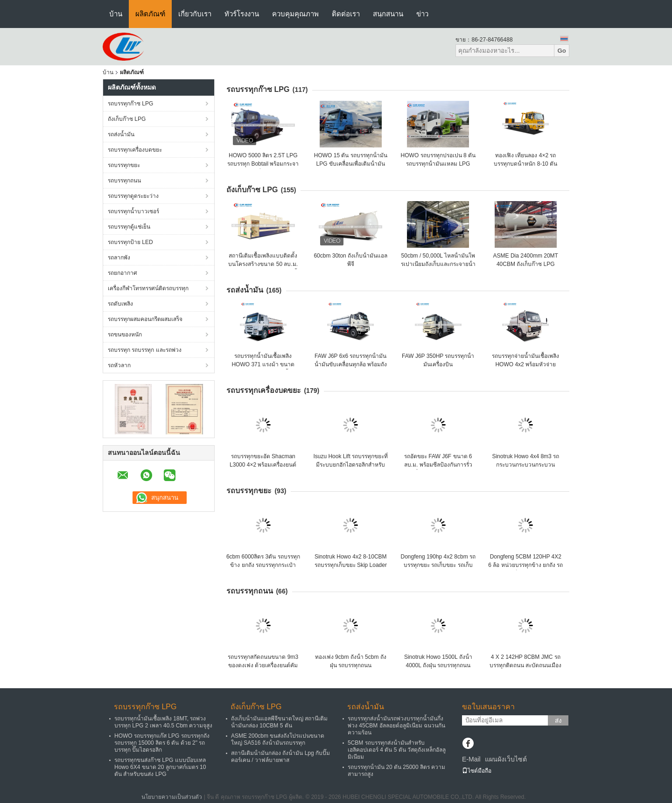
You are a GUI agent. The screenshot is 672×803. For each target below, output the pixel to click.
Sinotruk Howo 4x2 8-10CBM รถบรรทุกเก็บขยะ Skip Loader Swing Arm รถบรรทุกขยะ (351, 565)
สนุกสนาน (388, 14)
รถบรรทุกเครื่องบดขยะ (135, 150)
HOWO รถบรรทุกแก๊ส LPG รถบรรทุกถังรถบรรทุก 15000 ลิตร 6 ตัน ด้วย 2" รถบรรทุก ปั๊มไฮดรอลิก (162, 743)
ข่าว (422, 14)
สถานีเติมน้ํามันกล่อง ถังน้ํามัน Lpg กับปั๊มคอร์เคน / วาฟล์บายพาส (280, 757)
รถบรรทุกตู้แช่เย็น (129, 227)
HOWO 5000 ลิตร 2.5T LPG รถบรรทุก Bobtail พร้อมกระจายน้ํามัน (263, 164)
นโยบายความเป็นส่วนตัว (172, 797)
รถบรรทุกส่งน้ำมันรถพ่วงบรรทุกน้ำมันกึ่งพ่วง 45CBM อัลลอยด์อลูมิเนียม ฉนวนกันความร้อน (396, 726)
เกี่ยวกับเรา (195, 14)
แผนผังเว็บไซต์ (506, 759)
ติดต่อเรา (346, 14)
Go (562, 51)
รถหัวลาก (119, 365)
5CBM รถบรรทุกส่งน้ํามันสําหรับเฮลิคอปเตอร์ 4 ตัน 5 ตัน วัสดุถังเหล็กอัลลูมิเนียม (397, 750)
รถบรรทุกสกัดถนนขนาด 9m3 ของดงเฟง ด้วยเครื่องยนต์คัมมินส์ (263, 665)
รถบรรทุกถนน (124, 181)
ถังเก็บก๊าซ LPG (127, 119)
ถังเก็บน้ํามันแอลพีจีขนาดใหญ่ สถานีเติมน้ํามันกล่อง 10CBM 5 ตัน (279, 722)
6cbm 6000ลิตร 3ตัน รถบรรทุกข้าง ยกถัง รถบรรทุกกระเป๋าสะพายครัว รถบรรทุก (263, 565)
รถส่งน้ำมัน (121, 134)
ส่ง (558, 721)
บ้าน (116, 14)
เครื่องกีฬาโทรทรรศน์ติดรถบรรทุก (148, 288)
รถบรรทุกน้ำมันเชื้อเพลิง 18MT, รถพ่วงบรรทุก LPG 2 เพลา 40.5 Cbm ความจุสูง (163, 722)
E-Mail (471, 759)
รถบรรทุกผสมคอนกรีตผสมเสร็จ (145, 319)
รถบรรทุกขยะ (124, 165)
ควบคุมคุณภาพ (295, 14)
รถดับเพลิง (120, 304)
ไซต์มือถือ (477, 771)
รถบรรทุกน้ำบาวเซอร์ (133, 211)
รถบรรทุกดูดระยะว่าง (133, 196)
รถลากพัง (119, 258)
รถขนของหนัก (125, 335)
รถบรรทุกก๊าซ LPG (130, 104)
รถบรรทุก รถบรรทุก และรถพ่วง (145, 350)
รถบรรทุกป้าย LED (130, 242)
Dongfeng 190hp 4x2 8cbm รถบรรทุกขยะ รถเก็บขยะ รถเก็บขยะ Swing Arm (438, 565)
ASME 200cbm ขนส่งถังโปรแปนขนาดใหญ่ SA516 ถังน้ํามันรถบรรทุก (278, 739)
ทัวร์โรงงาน (242, 14)
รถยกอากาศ (122, 273)
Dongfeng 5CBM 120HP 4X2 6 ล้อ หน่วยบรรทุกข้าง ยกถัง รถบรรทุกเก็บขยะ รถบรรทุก (525, 565)
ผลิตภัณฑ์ (150, 14)
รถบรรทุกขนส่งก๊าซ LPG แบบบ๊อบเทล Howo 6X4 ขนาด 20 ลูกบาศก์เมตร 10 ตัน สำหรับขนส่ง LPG (160, 767)
